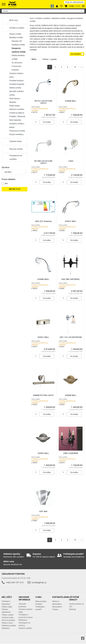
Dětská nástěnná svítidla (18, 57)
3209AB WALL (71, 395)
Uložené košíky (8, 617)
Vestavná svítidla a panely (17, 125)
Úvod (32, 18)
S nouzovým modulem (16, 68)
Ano (6, 183)
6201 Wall (43, 511)
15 (75, 67)
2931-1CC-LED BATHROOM (71, 337)
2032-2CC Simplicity (43, 221)
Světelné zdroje (16, 141)
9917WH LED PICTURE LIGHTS (43, 162)
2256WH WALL (43, 279)
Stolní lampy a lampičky (15, 100)
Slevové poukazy (8, 620)
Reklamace (23, 620)
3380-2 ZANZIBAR (71, 453)
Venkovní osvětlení (17, 109)
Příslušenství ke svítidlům (16, 157)
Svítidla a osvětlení (17, 28)
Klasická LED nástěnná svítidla (18, 43)
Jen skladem (77, 54)
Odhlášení (6, 628)
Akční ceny (14, 20)
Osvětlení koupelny (17, 84)
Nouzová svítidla (16, 149)
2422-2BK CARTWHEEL (71, 279)
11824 (71, 161)
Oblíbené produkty (9, 626)
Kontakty (39, 604)
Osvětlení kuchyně (16, 81)
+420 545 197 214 (15, 582)
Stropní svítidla (15, 34)
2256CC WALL (71, 221)
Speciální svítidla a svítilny (17, 93)
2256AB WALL (71, 101)
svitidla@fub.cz (39, 582)
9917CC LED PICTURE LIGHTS (43, 102)
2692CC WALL (43, 337)
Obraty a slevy (7, 623)
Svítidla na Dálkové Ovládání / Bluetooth (17, 115)
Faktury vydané (8, 615)
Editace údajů (7, 607)
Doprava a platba (25, 628)
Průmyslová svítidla (17, 131)
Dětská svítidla (15, 88)
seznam (54, 59)
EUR (78, 6)
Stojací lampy (15, 106)
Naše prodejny (41, 601)
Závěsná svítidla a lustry (16, 75)
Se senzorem (17, 63)
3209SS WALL (43, 453)
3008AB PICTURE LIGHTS (43, 395)
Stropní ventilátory (16, 134)
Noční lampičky (15, 120)
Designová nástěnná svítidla (19, 50)
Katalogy (73, 609)
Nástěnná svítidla (16, 38)
